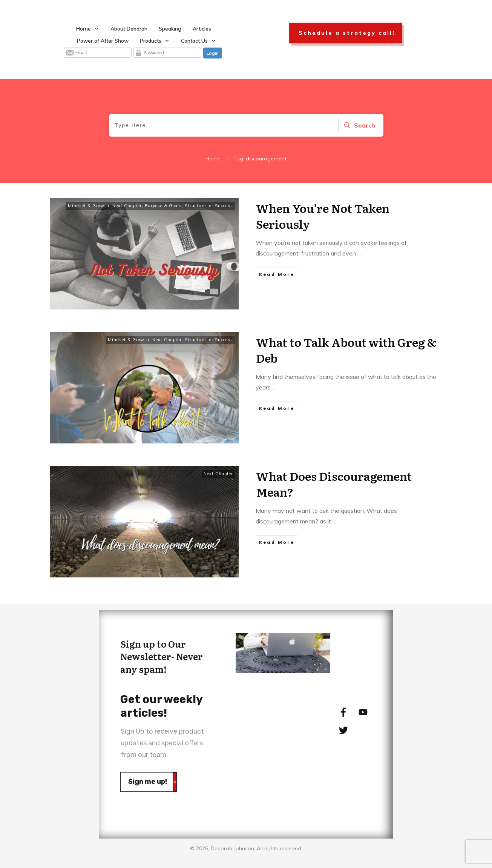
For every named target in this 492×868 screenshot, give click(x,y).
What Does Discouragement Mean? (334, 484)
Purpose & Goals (163, 206)
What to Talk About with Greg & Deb (346, 350)
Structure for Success (209, 206)
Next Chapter (127, 206)
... (359, 253)
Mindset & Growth (89, 206)
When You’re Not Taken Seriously (323, 216)
